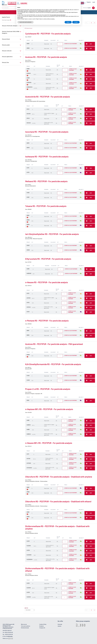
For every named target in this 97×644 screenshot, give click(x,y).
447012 (28, 303)
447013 (28, 312)
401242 (28, 118)
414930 (28, 193)
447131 (28, 168)
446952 (28, 429)
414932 (28, 197)
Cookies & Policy (43, 624)
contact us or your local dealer (71, 44)
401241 (28, 109)
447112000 (29, 463)
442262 (28, 592)
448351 (28, 269)
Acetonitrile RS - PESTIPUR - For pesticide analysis (48, 97)
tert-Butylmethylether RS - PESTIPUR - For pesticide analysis (52, 234)
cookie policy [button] (62, 11)
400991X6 (29, 73)
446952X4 (29, 434)
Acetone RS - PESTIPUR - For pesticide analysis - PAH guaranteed (54, 344)
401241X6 (28, 114)
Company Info (42, 628)
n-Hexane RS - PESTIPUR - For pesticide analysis (47, 282)
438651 (28, 512)
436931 (28, 44)
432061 (28, 245)
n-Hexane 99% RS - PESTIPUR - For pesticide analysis (49, 443)
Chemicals (60, 624)
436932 (28, 48)
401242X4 (29, 123)
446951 (28, 420)
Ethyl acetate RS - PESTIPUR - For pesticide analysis (48, 259)
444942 (28, 380)
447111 (28, 454)
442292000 (29, 555)
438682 (28, 492)
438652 (28, 517)
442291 (28, 541)
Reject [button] (68, 22)
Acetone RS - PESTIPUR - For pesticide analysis (46, 57)
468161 (28, 331)
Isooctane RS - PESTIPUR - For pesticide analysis (47, 132)
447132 (28, 172)
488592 (28, 220)
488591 (28, 215)
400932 (28, 355)
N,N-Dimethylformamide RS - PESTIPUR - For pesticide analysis (53, 364)
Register (89, 2)
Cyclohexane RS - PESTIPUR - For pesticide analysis (48, 34)
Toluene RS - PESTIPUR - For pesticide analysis (46, 206)
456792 (28, 148)
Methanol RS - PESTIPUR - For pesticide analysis (46, 181)
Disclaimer (42, 626)
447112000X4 (29, 468)
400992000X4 (30, 87)
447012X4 (29, 307)
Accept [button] (76, 22)
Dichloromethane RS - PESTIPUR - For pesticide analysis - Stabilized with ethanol (57, 570)
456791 (28, 143)
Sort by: (26, 608)
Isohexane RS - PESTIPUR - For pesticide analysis (47, 157)
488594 (28, 224)
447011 (28, 293)
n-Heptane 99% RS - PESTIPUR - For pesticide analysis (49, 409)
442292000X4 (30, 559)
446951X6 (29, 425)
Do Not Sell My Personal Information (58, 15)
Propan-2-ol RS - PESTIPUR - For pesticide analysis (48, 389)
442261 (28, 583)
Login (94, 2)
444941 (28, 376)
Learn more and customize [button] (25, 22)
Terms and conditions (26, 626)
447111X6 (28, 459)
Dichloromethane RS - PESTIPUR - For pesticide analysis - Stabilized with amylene (57, 527)
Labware (59, 626)
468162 (28, 335)
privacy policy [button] (20, 18)
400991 (28, 69)
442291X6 (29, 546)
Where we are (24, 624)
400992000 (29, 82)
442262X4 (29, 597)
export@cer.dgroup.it (7, 630)
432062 (28, 250)
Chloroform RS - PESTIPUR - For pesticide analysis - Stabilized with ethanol (58, 501)
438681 (28, 487)
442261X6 (29, 588)
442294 (28, 550)
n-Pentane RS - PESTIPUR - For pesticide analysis (47, 321)
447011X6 (28, 298)
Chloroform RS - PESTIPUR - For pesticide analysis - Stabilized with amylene (59, 477)
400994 (28, 78)
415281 (28, 400)
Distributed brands (25, 628)
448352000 (29, 273)
